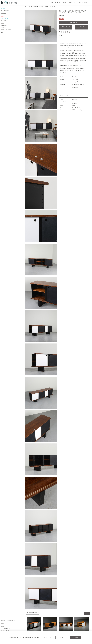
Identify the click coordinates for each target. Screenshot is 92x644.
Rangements (75, 87)
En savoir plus (47, 638)
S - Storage (75, 85)
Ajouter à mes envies (66, 27)
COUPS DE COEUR (5, 10)
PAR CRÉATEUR (4, 14)
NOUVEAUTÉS (4, 9)
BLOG (2, 623)
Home (26, 6)
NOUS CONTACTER (5, 630)
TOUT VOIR (3, 12)
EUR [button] (51, 3)
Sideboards (82, 85)
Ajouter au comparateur (81, 27)
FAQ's (2, 627)
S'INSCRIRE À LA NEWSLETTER (8, 620)
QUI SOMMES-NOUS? (6, 629)
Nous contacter (74, 23)
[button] (5, 20)
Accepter (76, 638)
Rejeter (61, 638)
